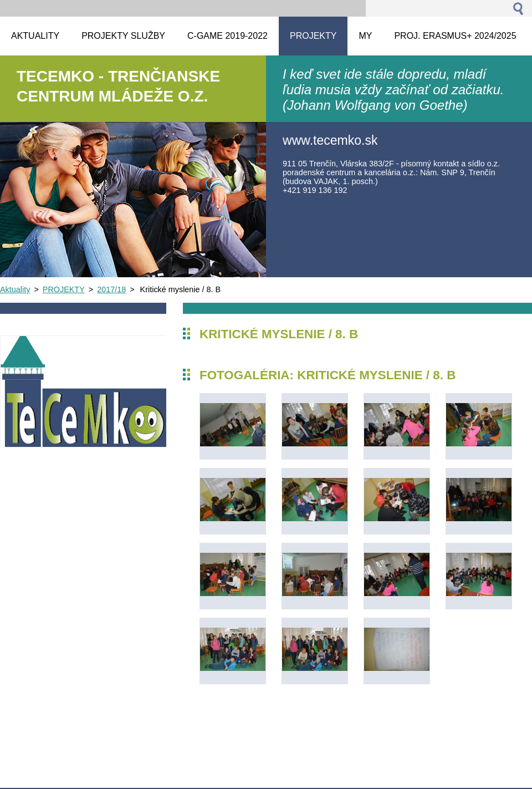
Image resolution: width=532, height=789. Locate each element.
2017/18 (111, 289)
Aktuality (15, 289)
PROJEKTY (64, 289)
